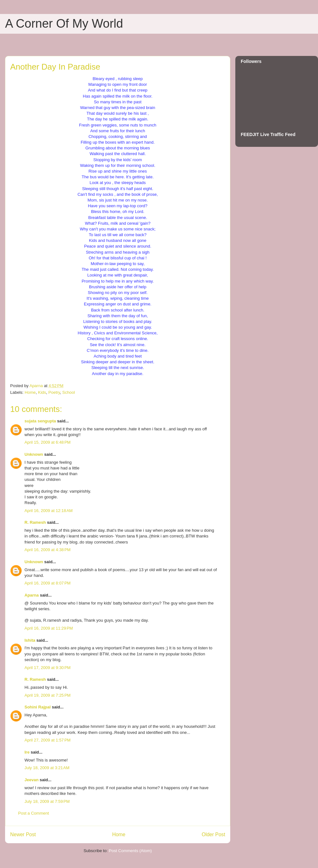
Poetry (54, 392)
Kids (42, 392)
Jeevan (31, 780)
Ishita (30, 640)
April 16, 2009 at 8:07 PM (48, 583)
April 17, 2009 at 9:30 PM (48, 668)
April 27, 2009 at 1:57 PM (48, 740)
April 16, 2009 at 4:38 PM (48, 550)
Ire (27, 752)
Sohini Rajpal (38, 707)
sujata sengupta (40, 421)
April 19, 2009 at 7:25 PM (48, 695)
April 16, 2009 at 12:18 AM (48, 511)
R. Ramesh (35, 522)
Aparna (32, 595)
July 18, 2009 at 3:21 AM (47, 768)
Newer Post (23, 834)
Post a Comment (34, 813)
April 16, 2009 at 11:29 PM (49, 628)
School (69, 392)
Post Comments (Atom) (130, 851)
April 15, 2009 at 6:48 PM (48, 442)
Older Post (213, 834)
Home (30, 392)
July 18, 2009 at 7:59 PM (47, 801)
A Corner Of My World (64, 24)
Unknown (34, 454)
